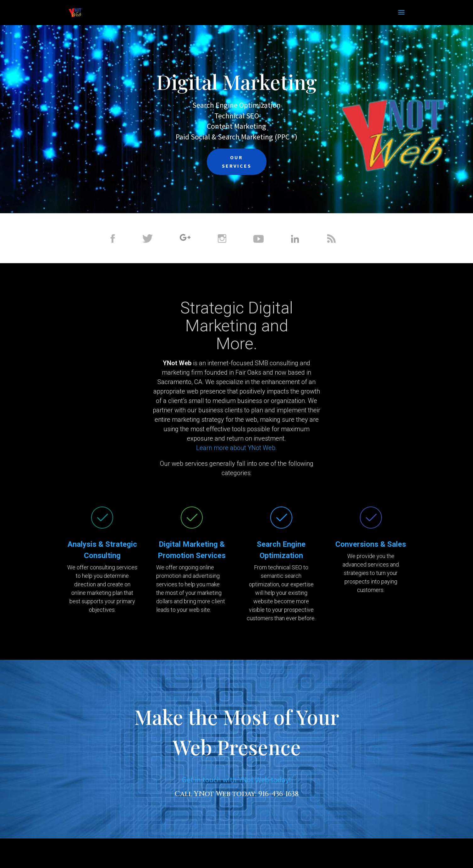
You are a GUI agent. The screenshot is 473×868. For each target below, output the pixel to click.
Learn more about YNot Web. (236, 448)
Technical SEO (237, 116)
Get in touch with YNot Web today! (236, 780)
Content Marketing (236, 126)
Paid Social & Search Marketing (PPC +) (236, 137)
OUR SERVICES (237, 162)
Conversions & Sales (371, 544)
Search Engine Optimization (236, 105)
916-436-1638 (278, 794)
